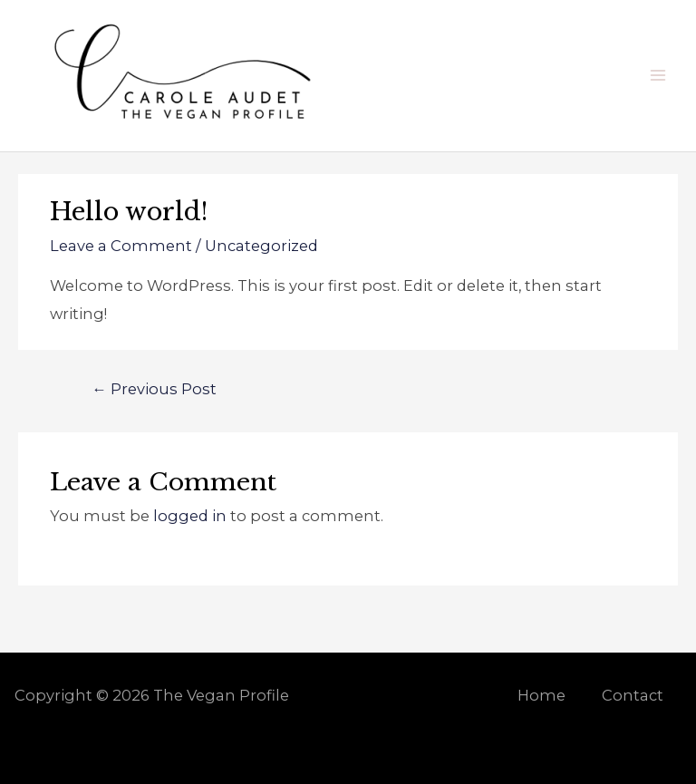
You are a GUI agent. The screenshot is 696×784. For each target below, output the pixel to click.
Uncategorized (261, 246)
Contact (633, 695)
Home (541, 695)
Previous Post (154, 389)
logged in (190, 516)
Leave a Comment (121, 246)
